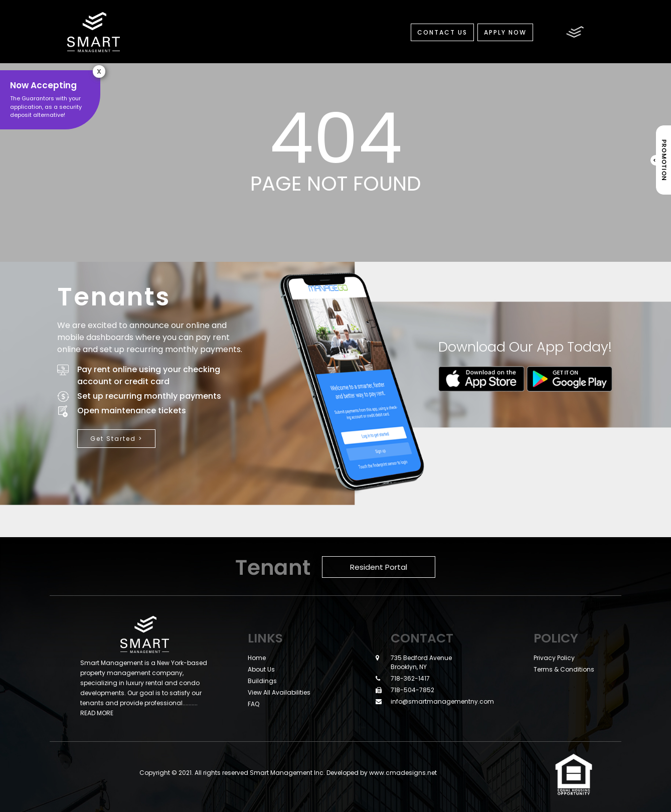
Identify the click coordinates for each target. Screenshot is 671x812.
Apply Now (505, 32)
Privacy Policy (554, 658)
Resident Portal (379, 567)
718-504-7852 (412, 690)
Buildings (262, 681)
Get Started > (116, 439)
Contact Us (442, 32)
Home (257, 658)
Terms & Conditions (564, 669)
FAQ (254, 704)
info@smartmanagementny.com (442, 701)
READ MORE (97, 713)
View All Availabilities (279, 692)
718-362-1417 (410, 678)
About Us (261, 669)
